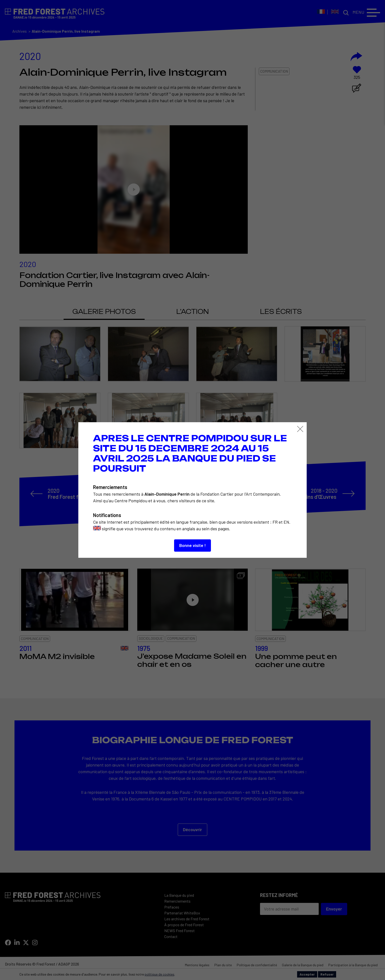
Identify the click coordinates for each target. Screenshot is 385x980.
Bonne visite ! (192, 545)
